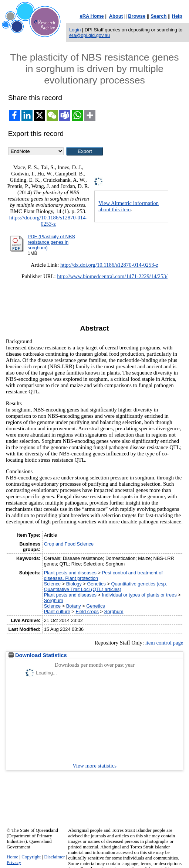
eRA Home (92, 16)
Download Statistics (38, 655)
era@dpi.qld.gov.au (90, 35)
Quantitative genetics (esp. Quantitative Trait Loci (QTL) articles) (106, 587)
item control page (164, 643)
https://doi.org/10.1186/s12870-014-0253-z (48, 221)
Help (177, 16)
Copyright (31, 857)
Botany (74, 606)
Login (75, 30)
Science (53, 584)
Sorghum (54, 600)
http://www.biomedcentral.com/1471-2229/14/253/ (112, 276)
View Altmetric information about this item (129, 206)
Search (158, 16)
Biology (74, 584)
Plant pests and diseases (70, 573)
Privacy (14, 862)
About (116, 16)
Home (12, 857)
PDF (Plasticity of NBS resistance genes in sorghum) (51, 242)
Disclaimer (54, 857)
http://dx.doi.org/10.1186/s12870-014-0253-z (109, 265)
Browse (137, 16)
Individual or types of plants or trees (139, 595)
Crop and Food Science (69, 544)
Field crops (87, 611)
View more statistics (94, 766)
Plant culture (57, 611)
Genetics (96, 584)
